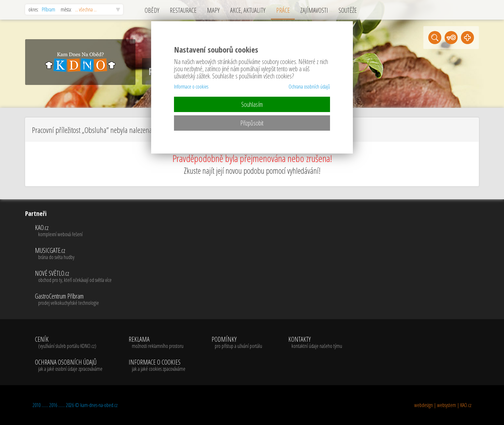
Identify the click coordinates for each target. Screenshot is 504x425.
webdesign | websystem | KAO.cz (443, 405)
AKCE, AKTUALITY (248, 10)
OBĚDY (152, 10)
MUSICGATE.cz (73, 254)
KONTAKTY (315, 343)
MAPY (213, 10)
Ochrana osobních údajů (309, 87)
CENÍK (69, 343)
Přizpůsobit (252, 123)
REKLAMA (157, 343)
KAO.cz (73, 231)
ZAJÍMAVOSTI (314, 10)
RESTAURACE (183, 10)
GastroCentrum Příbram (73, 300)
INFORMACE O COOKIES (157, 366)
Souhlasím (252, 104)
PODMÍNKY (237, 343)
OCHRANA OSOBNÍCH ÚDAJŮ (69, 366)
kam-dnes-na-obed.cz (99, 405)
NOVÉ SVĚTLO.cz (73, 277)
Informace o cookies (191, 87)
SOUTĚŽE (348, 10)
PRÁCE (283, 10)
